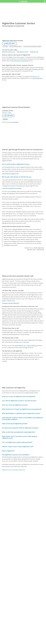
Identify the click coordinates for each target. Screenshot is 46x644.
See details (15, 122)
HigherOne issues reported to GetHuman (14, 470)
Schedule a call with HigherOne (11, 303)
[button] (45, 1)
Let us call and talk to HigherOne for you (16, 164)
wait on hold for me (33, 346)
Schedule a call (34, 52)
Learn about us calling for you (10, 174)
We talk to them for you (9, 52)
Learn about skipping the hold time (12, 188)
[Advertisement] (23, 73)
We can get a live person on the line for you (17, 177)
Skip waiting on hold (22, 52)
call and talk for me (20, 346)
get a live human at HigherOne (20, 61)
